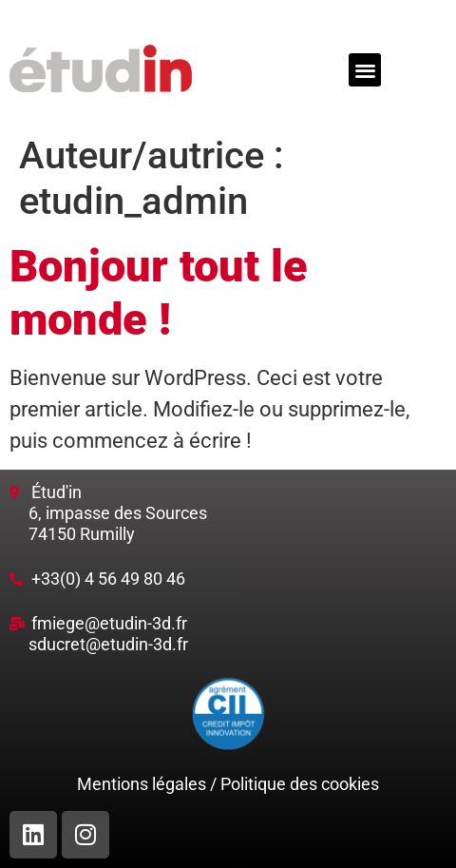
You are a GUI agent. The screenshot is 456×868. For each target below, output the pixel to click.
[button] (365, 70)
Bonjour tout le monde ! (159, 292)
